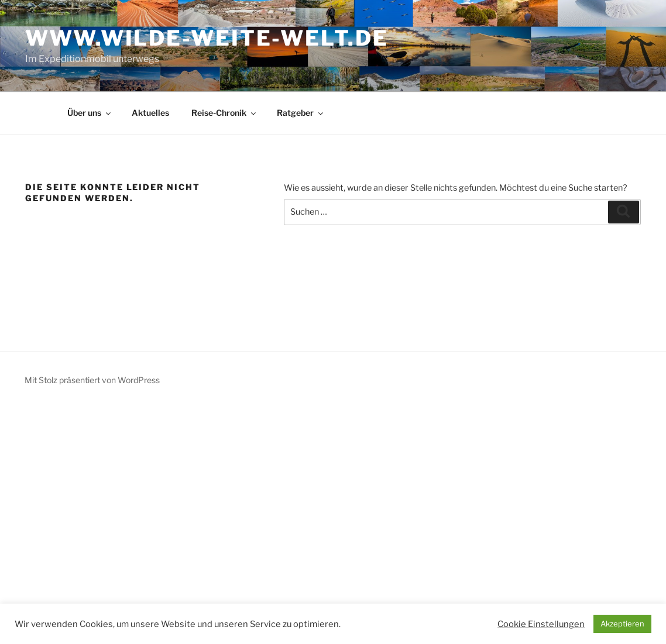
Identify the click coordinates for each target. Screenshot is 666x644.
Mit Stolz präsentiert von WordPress (92, 380)
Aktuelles (150, 113)
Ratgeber (301, 113)
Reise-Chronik (224, 113)
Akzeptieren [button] (622, 624)
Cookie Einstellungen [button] (541, 624)
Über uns (90, 113)
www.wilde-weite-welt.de (207, 38)
